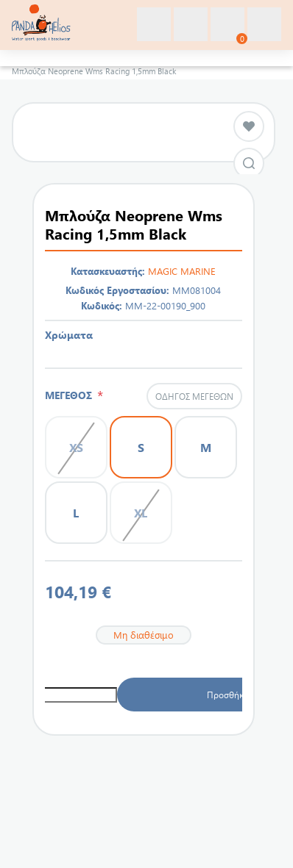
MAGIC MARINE (182, 271)
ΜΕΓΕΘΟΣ (71, 395)
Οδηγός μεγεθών (194, 396)
